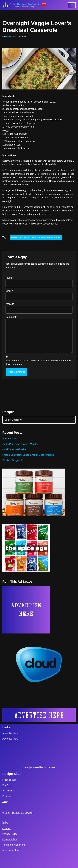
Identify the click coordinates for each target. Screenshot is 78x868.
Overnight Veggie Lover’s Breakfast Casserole (36, 237)
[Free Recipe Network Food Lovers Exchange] (25, 5)
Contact (6, 828)
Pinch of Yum (9, 780)
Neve (26, 767)
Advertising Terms (12, 850)
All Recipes (8, 791)
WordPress (49, 767)
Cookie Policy (10, 839)
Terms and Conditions (14, 845)
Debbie (9, 37)
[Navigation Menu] (72, 5)
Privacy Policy (10, 834)
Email (9, 291)
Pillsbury (7, 796)
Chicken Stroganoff (12, 460)
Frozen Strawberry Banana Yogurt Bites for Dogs (28, 455)
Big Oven (7, 785)
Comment (11, 317)
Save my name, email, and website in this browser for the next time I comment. (38, 362)
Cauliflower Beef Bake (14, 449)
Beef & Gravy (9, 439)
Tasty (5, 801)
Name (10, 278)
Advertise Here (10, 733)
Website (10, 304)
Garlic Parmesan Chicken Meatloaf (21, 444)
